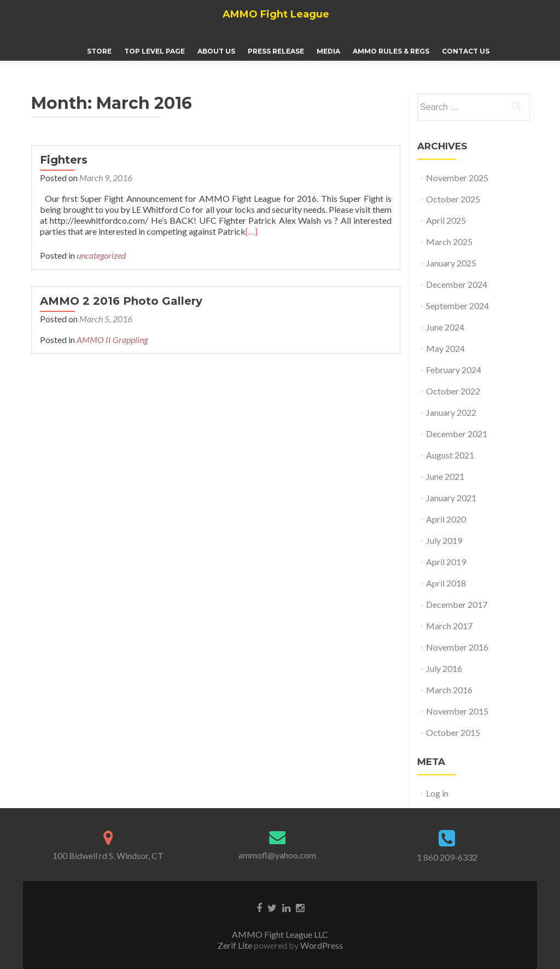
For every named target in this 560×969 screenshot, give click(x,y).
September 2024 (457, 306)
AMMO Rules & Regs (391, 51)
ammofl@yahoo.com (277, 855)
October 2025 (453, 199)
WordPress (321, 945)
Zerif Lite (236, 945)
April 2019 (446, 562)
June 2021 (445, 476)
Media (328, 51)
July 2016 (444, 668)
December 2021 (457, 434)
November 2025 (457, 178)
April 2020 (446, 519)
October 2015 (453, 732)
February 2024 (454, 370)
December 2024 (457, 284)
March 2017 (449, 626)
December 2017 (457, 604)
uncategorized (101, 255)
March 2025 (449, 242)
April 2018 (446, 583)
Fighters (64, 160)
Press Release (276, 51)
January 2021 (451, 498)
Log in (437, 793)
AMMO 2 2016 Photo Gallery (121, 301)
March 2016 (449, 690)
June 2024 (445, 327)
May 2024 (445, 348)
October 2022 (453, 391)
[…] (252, 231)
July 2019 (444, 540)
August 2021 (450, 455)
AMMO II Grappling (112, 340)
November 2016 (457, 647)
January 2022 (451, 412)
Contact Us (466, 51)
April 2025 (446, 220)
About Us (216, 51)
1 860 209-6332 (447, 857)
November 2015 (457, 711)
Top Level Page (154, 51)
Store (99, 51)
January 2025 (451, 263)
